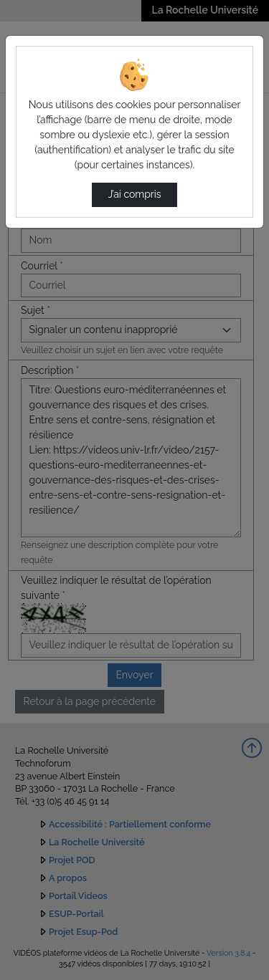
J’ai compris (134, 194)
